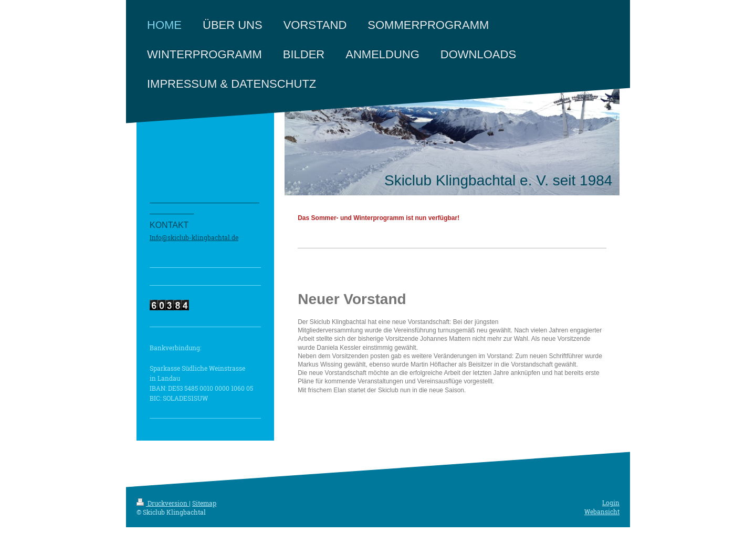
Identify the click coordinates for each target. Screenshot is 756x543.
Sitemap (204, 503)
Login (611, 503)
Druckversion (163, 503)
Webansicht (602, 511)
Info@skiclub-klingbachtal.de (194, 237)
